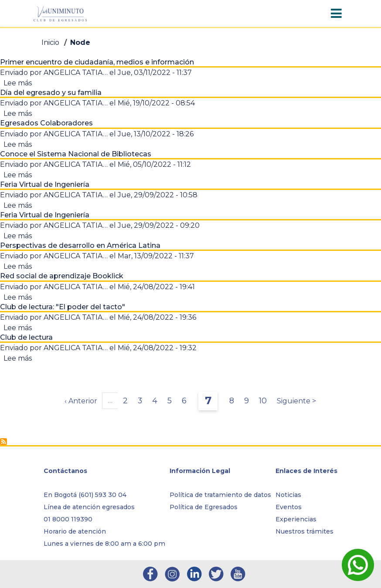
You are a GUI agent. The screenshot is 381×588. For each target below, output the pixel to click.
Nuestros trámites (304, 531)
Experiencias (296, 519)
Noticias (288, 495)
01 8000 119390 (68, 519)
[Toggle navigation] (336, 14)
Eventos (289, 507)
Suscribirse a (3, 442)
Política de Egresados (204, 507)
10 (265, 400)
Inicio (50, 42)
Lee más (18, 83)
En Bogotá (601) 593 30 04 (85, 495)
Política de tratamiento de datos (220, 495)
